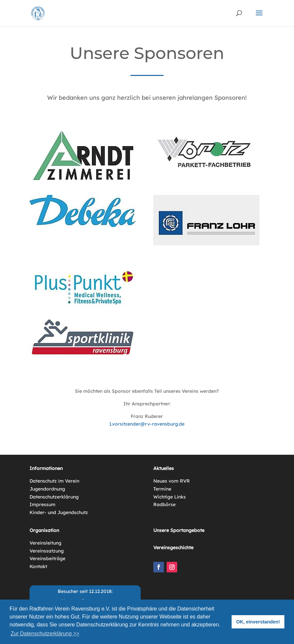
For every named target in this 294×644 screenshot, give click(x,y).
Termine (162, 489)
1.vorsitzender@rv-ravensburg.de (147, 424)
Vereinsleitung (45, 543)
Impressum (42, 504)
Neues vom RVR (172, 481)
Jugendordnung (47, 489)
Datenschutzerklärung (54, 497)
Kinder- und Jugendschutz (59, 512)
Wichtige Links (170, 497)
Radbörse (164, 504)
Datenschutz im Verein (54, 481)
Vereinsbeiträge (47, 558)
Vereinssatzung (47, 551)
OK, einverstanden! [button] (258, 622)
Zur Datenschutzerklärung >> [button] (45, 634)
